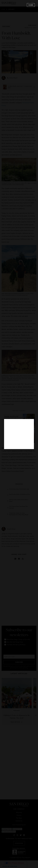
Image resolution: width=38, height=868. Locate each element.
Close (31, 5)
